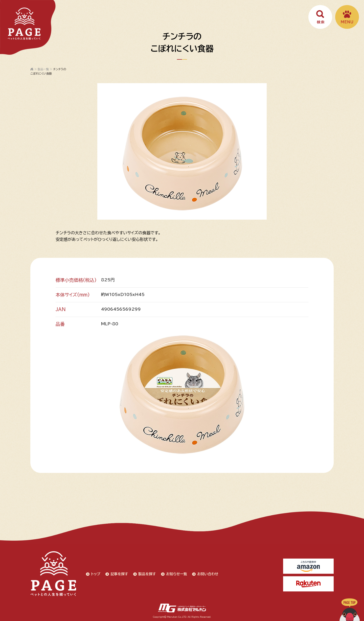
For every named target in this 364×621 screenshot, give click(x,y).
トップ (96, 574)
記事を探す (119, 574)
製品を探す (147, 574)
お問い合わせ (208, 574)
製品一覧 (43, 69)
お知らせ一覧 (177, 574)
